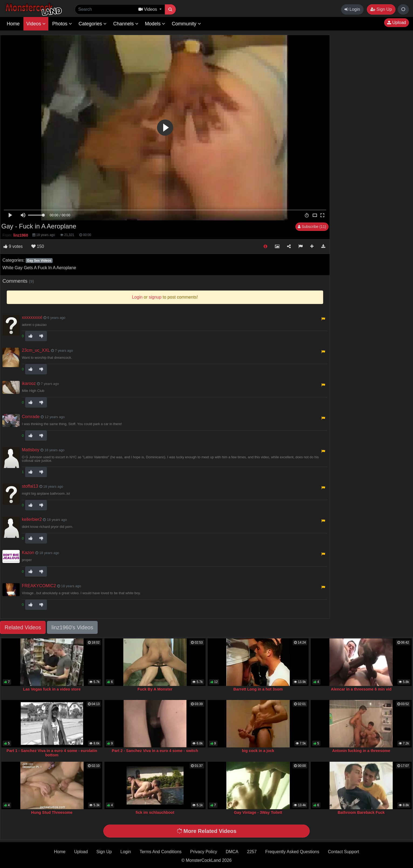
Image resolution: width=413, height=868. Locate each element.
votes (13, 246)
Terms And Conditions (161, 852)
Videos (36, 24)
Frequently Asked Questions (292, 852)
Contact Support (343, 852)
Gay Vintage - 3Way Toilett (258, 812)
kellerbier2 (32, 519)
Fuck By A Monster (155, 689)
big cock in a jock (258, 751)
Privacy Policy (204, 852)
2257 (252, 852)
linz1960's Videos (72, 627)
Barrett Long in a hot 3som (258, 689)
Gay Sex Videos (39, 261)
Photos (62, 24)
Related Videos (23, 627)
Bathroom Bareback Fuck (361, 812)
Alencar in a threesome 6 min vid (361, 689)
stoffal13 (30, 486)
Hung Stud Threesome (52, 812)
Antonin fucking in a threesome (361, 751)
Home (13, 24)
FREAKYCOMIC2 (39, 586)
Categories (93, 24)
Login (352, 9)
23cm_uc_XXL (36, 350)
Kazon (28, 553)
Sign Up (381, 9)
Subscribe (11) (312, 227)
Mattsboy (31, 450)
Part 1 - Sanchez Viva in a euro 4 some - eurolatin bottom (52, 753)
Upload (397, 23)
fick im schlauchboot (155, 812)
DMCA (232, 852)
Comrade (31, 417)
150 (38, 246)
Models (155, 24)
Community (186, 24)
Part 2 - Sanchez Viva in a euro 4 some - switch (155, 751)
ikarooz (29, 383)
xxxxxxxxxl (32, 317)
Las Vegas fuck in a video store (52, 689)
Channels (126, 24)
